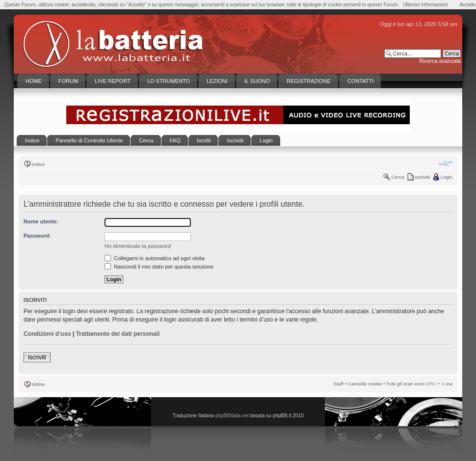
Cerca (397, 177)
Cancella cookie (365, 384)
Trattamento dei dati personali (118, 334)
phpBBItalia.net (232, 416)
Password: (37, 236)
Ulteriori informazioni (425, 5)
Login (447, 177)
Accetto (467, 5)
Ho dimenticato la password (138, 246)
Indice (38, 164)
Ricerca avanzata (440, 61)
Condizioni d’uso (47, 334)
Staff (339, 384)
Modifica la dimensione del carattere (445, 163)
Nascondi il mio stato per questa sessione (159, 267)
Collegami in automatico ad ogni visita (155, 258)
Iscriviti (423, 177)
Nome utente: (41, 221)
